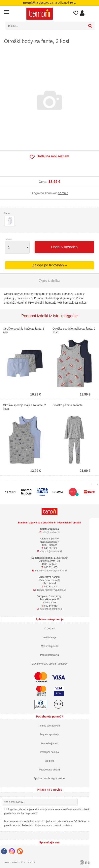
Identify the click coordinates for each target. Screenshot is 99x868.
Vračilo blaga (50, 637)
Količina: (9, 239)
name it (63, 193)
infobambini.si (51, 532)
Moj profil (50, 761)
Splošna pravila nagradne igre (49, 778)
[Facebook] (5, 852)
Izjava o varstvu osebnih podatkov (50, 664)
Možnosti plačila (49, 646)
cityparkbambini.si (51, 551)
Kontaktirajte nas (49, 743)
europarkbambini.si (51, 609)
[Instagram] (13, 852)
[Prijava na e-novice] (94, 802)
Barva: (7, 213)
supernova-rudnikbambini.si (51, 571)
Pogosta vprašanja (49, 734)
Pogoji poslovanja (49, 655)
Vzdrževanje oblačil (49, 770)
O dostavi (50, 629)
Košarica (91, 13)
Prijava (82, 14)
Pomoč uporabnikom (49, 726)
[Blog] (21, 852)
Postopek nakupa (50, 752)
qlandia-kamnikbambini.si (51, 590)
